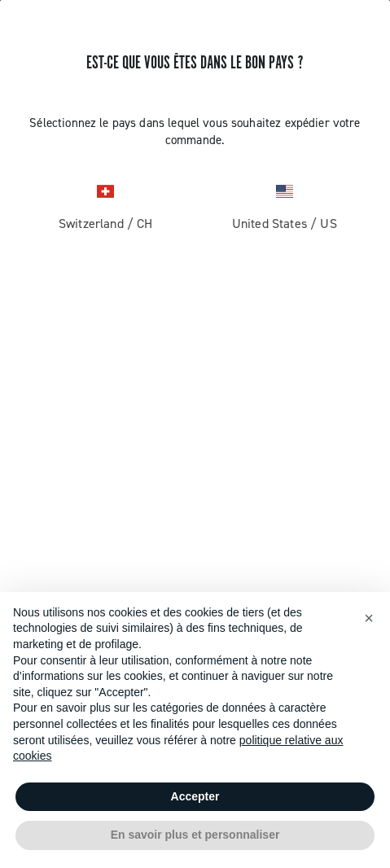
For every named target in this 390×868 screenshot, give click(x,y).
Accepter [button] (195, 796)
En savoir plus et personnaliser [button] (195, 835)
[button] (369, 618)
